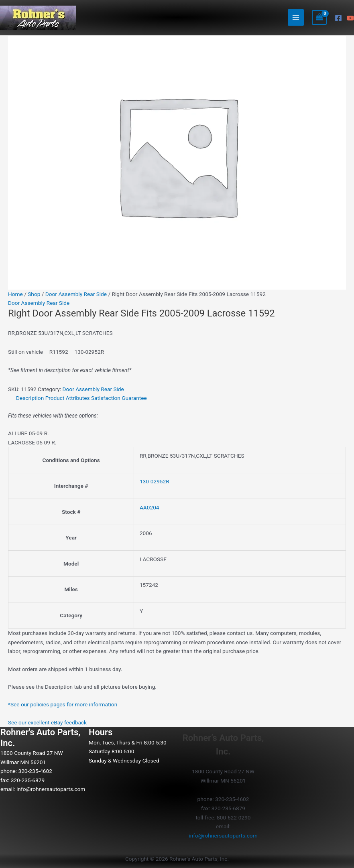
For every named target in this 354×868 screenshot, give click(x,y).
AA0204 (150, 507)
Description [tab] (30, 398)
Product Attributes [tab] (68, 398)
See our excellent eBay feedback (47, 722)
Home (15, 294)
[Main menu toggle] (296, 17)
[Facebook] (338, 18)
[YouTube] (350, 18)
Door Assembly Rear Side (76, 294)
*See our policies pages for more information (63, 704)
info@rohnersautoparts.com (51, 789)
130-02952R (155, 481)
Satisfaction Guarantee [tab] (119, 398)
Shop (34, 294)
